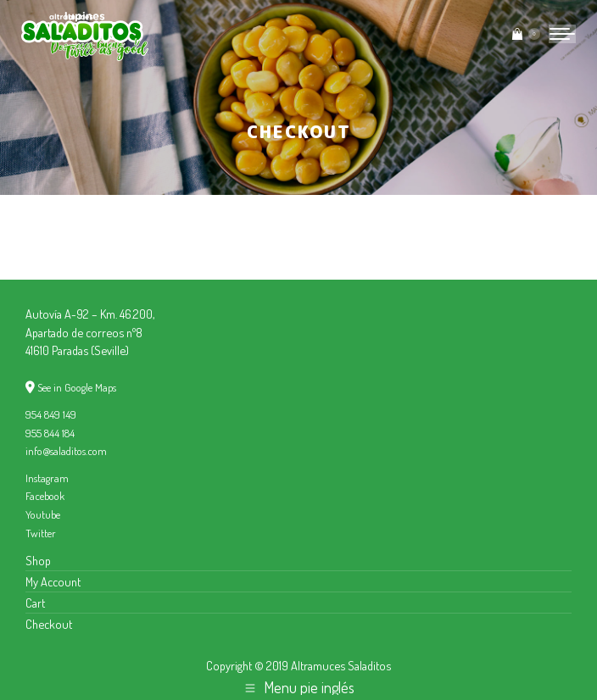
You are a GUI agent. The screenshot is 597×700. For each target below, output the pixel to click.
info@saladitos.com (66, 451)
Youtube (43, 514)
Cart (35, 603)
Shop (38, 560)
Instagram (47, 478)
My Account (53, 581)
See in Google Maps (77, 387)
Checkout (49, 624)
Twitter (41, 533)
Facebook (45, 496)
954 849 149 (51, 414)
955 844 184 (50, 433)
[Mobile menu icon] (562, 34)
